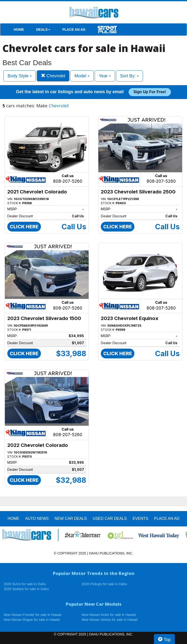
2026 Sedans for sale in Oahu (26, 589)
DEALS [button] (43, 30)
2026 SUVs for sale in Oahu (25, 584)
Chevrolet (53, 76)
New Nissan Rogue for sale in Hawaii (32, 620)
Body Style (20, 76)
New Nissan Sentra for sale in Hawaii (110, 620)
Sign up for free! (150, 92)
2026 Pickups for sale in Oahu (104, 584)
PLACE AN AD (74, 30)
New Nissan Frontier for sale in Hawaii (33, 615)
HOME (19, 30)
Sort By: (129, 76)
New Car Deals (71, 518)
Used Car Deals (110, 518)
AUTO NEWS (37, 518)
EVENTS (140, 518)
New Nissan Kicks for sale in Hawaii (109, 615)
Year (105, 76)
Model (82, 76)
